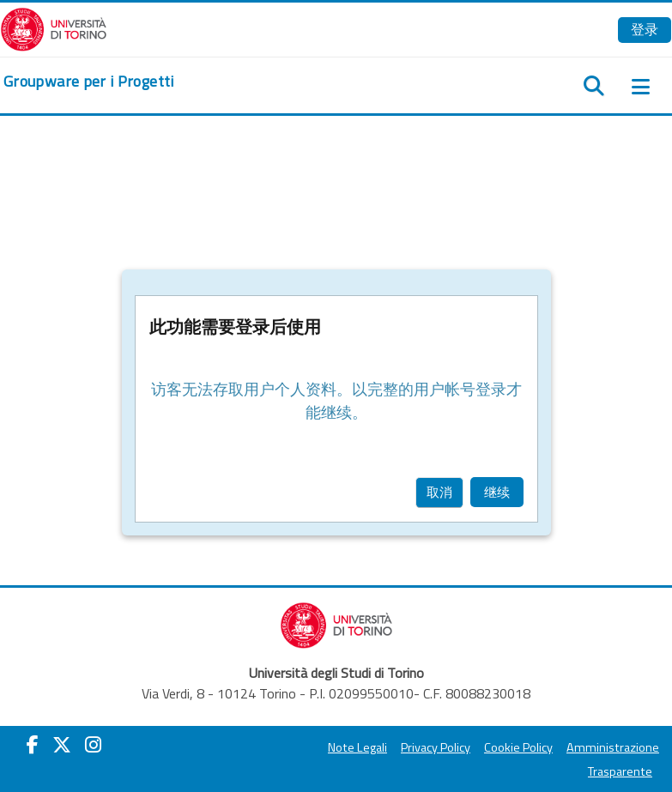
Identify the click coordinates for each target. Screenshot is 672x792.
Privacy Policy (436, 747)
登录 (645, 29)
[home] (89, 82)
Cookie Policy (518, 747)
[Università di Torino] (54, 27)
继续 (497, 492)
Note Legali (357, 747)
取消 (439, 492)
